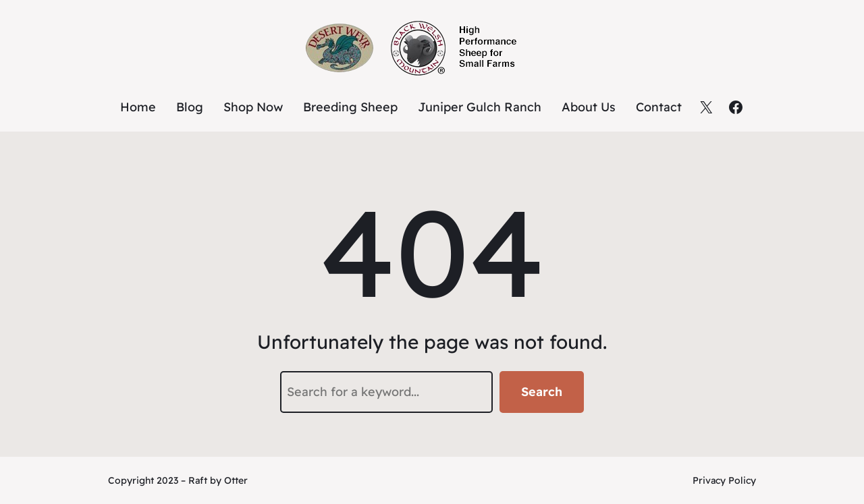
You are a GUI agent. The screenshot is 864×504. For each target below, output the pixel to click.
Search (542, 392)
